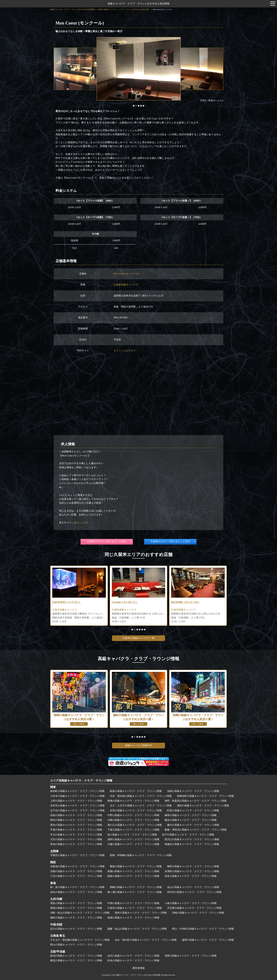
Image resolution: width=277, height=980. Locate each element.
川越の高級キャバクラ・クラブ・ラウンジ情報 (133, 844)
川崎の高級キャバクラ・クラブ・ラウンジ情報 (133, 820)
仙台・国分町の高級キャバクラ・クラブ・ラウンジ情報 (146, 940)
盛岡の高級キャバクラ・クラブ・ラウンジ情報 (208, 940)
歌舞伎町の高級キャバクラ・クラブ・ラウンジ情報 (205, 796)
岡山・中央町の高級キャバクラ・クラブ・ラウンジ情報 (203, 929)
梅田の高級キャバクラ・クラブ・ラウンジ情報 (193, 866)
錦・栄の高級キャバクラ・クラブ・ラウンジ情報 (77, 887)
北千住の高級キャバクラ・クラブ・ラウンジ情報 (77, 810)
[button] (134, 106)
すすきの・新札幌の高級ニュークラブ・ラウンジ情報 (80, 940)
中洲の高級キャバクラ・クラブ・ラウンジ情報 (133, 903)
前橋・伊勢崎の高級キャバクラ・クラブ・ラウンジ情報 (141, 855)
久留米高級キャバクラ (126, 285)
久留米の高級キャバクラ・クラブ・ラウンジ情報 (135, 908)
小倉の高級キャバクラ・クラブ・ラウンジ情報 (191, 903)
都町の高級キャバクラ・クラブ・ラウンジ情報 (76, 918)
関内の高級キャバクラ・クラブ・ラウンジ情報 (76, 820)
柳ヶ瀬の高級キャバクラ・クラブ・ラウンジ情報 (135, 892)
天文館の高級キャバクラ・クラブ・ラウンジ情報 (194, 908)
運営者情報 (138, 968)
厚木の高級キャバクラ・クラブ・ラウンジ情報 (76, 825)
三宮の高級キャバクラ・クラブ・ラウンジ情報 (76, 876)
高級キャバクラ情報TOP (138, 745)
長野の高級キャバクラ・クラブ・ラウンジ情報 (191, 956)
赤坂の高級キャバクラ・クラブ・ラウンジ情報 (76, 815)
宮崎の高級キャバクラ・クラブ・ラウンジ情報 (198, 913)
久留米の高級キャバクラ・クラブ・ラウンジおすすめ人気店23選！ (124, 9)
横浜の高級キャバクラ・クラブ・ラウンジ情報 (191, 820)
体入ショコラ (81, 523)
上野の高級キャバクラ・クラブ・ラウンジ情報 (76, 801)
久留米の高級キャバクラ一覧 (138, 638)
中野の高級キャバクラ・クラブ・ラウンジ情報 (133, 815)
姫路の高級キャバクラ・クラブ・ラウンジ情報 (133, 876)
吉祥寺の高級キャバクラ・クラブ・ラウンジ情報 (77, 806)
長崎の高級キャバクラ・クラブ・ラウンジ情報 (133, 918)
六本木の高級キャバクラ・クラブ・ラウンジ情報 (77, 796)
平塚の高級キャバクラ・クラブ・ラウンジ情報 (76, 830)
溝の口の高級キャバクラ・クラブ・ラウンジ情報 (135, 825)
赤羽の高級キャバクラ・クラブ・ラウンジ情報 (136, 810)
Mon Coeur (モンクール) (127, 274)
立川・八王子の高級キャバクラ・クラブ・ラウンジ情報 (141, 806)
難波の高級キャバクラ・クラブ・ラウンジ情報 (136, 866)
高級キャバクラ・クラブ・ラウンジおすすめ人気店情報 (138, 4)
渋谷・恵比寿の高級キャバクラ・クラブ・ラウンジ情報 (141, 796)
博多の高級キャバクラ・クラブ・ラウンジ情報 (76, 903)
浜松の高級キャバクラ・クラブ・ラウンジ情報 (76, 892)
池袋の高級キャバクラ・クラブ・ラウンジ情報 (193, 791)
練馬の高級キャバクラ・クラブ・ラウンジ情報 (191, 815)
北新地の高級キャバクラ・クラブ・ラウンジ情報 (77, 866)
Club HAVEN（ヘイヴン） (67, 602)
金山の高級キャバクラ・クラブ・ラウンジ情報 (193, 887)
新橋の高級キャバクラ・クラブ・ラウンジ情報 (133, 801)
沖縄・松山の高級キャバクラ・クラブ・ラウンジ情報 (80, 913)
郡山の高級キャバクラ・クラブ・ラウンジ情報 (76, 945)
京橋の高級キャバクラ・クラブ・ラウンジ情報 (76, 871)
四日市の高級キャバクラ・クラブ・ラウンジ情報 (194, 892)
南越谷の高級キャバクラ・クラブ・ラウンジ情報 (192, 844)
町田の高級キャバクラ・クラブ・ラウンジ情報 (193, 810)
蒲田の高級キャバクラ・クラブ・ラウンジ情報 (203, 806)
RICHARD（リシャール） (186, 602)
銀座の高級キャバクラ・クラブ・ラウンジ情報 (136, 791)
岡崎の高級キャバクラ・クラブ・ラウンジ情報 (136, 887)
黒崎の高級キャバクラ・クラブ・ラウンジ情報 (76, 908)
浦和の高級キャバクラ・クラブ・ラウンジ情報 (133, 839)
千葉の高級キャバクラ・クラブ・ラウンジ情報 (133, 830)
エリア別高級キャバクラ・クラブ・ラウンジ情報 (81, 781)
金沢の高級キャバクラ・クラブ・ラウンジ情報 (133, 956)
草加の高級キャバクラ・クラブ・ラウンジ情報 (76, 844)
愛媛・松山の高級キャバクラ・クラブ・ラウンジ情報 (137, 929)
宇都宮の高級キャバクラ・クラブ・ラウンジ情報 (77, 855)
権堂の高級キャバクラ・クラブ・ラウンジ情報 (76, 961)
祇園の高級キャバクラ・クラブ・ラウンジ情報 (133, 871)
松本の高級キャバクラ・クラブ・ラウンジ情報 (133, 961)
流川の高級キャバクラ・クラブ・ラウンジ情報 (76, 929)
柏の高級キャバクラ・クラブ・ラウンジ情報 (132, 835)
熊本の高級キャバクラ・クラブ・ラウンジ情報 (141, 913)
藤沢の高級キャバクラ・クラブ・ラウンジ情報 (193, 825)
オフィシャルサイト (125, 351)
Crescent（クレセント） (125, 602)
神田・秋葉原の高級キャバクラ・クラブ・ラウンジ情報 (196, 801)
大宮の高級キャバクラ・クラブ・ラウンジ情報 (76, 839)
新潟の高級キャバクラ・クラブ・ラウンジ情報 (76, 956)
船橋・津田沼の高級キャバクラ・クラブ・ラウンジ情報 (196, 830)
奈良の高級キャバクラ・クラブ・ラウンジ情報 (191, 876)
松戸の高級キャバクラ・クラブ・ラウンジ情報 (188, 835)
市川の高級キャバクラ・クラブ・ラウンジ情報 (76, 835)
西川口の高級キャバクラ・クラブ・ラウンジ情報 (192, 839)
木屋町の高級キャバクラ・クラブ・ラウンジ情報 (192, 871)
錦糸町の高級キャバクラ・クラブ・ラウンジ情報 (77, 791)
